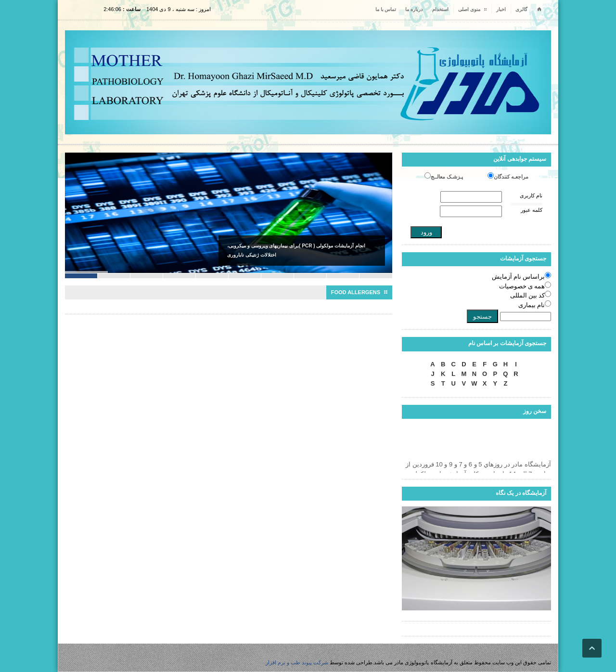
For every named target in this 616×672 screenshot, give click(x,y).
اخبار (501, 9)
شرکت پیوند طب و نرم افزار (297, 662)
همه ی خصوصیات (522, 286)
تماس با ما (386, 9)
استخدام (440, 9)
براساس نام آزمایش (519, 277)
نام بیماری (532, 305)
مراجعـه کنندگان (511, 177)
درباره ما (414, 9)
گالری (521, 9)
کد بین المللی (528, 295)
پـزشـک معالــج (447, 177)
